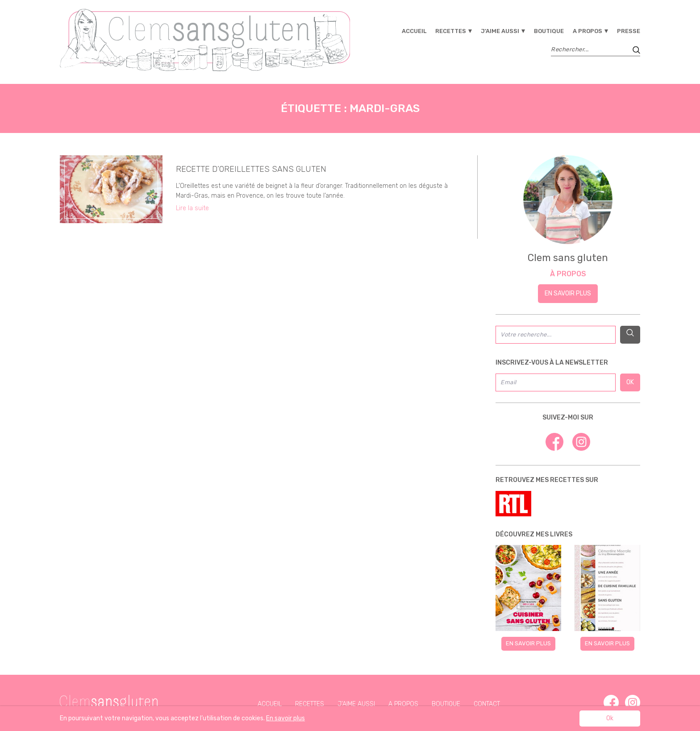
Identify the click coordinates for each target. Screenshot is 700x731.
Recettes (451, 31)
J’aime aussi (500, 31)
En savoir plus (568, 293)
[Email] (556, 382)
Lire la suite (192, 208)
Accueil (414, 31)
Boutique (549, 31)
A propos (587, 31)
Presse (629, 31)
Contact (487, 704)
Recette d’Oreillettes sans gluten (251, 169)
